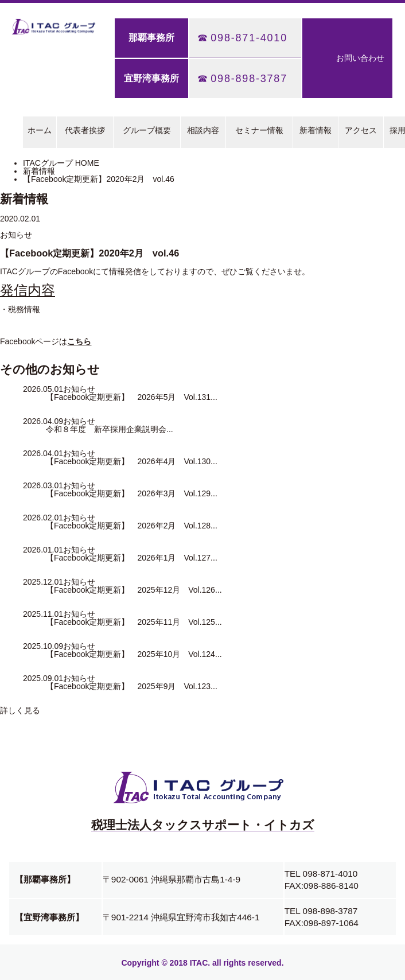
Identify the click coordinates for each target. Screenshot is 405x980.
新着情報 (316, 130)
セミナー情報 (259, 130)
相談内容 (203, 130)
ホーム (40, 130)
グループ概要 (147, 130)
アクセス (361, 130)
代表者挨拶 (85, 130)
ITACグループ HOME (61, 163)
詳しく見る (20, 710)
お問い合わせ (360, 58)
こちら (79, 341)
